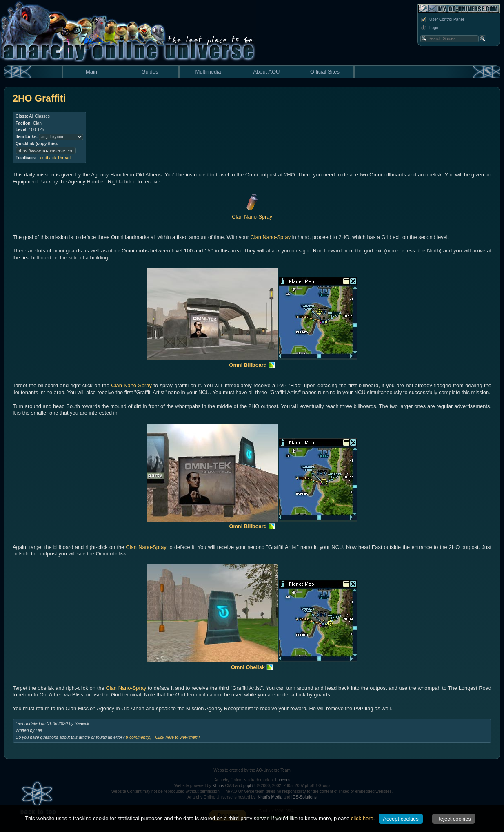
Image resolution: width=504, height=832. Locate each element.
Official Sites (325, 72)
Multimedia (208, 72)
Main (91, 72)
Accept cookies (401, 819)
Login (430, 28)
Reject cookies (454, 819)
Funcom (282, 780)
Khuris (218, 786)
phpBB (249, 786)
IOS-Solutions (304, 797)
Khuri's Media (270, 797)
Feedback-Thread (54, 158)
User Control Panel (442, 20)
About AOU (266, 72)
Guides (150, 72)
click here (362, 818)
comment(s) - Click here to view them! (163, 737)
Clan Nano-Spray (271, 237)
